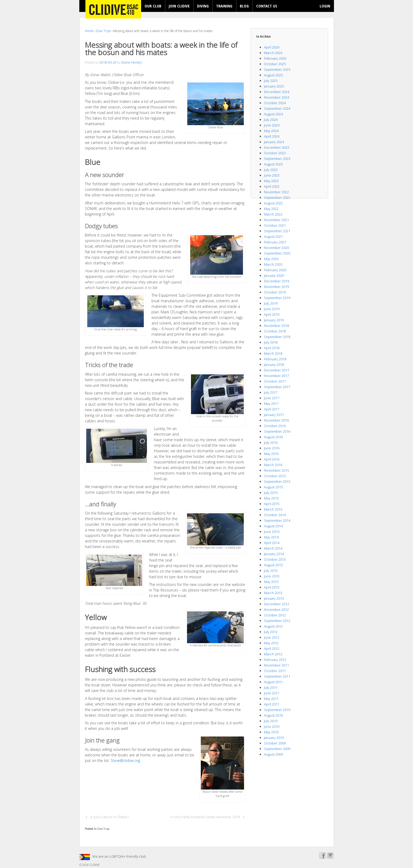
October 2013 (275, 559)
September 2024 (277, 108)
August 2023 (273, 164)
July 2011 (271, 687)
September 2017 (277, 387)
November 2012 (276, 610)
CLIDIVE (94, 865)
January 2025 (274, 86)
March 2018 (273, 353)
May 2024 (271, 131)
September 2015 (277, 481)
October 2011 (275, 671)
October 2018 (275, 331)
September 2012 (277, 621)
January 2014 (274, 554)
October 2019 (275, 292)
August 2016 (273, 437)
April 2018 (272, 348)
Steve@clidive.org (125, 760)
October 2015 (275, 476)
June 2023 (272, 175)
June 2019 (272, 309)
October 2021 (275, 225)
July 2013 (271, 571)
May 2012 (271, 643)
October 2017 (275, 381)
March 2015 (273, 509)
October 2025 (275, 64)
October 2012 (275, 615)
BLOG (244, 6)
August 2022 (273, 203)
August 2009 (273, 754)
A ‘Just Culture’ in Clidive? (110, 817)
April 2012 (272, 648)
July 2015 (271, 493)
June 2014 (272, 532)
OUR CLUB (153, 6)
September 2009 (277, 749)
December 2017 (277, 370)
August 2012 (273, 626)
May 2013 (271, 582)
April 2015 (272, 504)
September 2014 (277, 520)
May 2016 (271, 454)
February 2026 (275, 58)
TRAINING (224, 6)
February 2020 (275, 270)
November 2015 (276, 470)
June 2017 (272, 398)
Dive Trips (103, 31)
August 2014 (273, 526)
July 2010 (271, 721)
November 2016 (276, 420)
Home (89, 31)
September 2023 (277, 159)
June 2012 (272, 637)
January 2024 (274, 142)
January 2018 (274, 365)
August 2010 (273, 715)
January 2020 (274, 275)
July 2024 (271, 120)
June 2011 (272, 693)
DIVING (203, 6)
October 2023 (275, 153)
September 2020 (277, 253)
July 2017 (271, 392)
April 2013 (272, 587)
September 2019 (277, 298)
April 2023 (272, 186)
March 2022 (273, 214)
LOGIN (325, 6)
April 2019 (272, 314)
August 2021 (273, 236)
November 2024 (276, 97)
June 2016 (272, 448)
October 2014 (275, 515)
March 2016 (273, 465)
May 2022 (271, 209)
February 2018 (275, 359)
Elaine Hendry (132, 62)
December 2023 (277, 147)
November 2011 (276, 665)
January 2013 (274, 598)
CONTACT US (267, 6)
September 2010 (277, 710)
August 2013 (273, 565)
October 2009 (275, 743)
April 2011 (272, 704)
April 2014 (272, 543)
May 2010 (271, 732)
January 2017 (274, 415)
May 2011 (271, 699)
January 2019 (274, 320)
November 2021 (276, 220)
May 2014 (271, 537)
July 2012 (271, 632)
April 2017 (272, 409)
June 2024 (272, 125)
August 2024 (273, 114)
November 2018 (276, 326)
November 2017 (276, 376)
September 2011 (277, 676)
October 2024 (275, 103)
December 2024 (277, 92)
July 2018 (271, 342)
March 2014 (273, 548)
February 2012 (275, 660)
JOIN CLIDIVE (179, 6)
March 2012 (273, 654)
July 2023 (271, 170)
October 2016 (275, 426)
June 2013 (272, 576)
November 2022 (276, 192)
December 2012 (277, 604)
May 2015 (271, 498)
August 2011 (273, 682)
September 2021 (277, 231)
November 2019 (276, 287)
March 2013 (273, 593)
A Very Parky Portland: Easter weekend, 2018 (205, 817)
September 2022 (277, 198)
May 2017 (271, 404)
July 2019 (271, 303)
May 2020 (271, 259)
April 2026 (272, 47)
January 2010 (274, 738)
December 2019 (277, 281)
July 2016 (271, 442)
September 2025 (277, 69)
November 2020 (276, 248)
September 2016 (277, 431)
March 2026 (273, 53)
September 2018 (277, 337)
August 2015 (273, 487)
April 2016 (272, 459)
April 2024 (272, 136)
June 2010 (272, 726)
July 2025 (271, 81)
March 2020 (273, 264)
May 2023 (271, 181)
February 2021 (275, 242)
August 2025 (273, 75)
